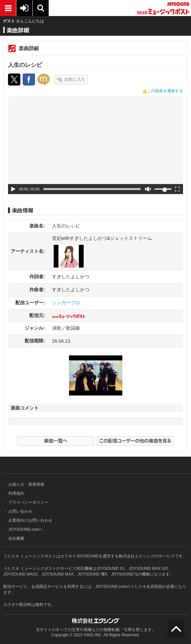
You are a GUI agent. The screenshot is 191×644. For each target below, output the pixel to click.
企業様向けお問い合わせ (30, 520)
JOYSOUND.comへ (25, 529)
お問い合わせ (20, 511)
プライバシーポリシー (28, 502)
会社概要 (16, 538)
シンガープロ (66, 303)
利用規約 (16, 493)
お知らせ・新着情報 (26, 484)
